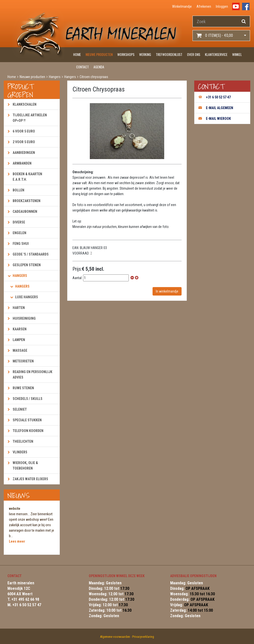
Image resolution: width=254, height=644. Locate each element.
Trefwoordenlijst (169, 54)
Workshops (126, 54)
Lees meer (17, 541)
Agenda (99, 67)
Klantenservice (216, 54)
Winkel (237, 54)
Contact (82, 67)
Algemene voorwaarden (115, 637)
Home (77, 54)
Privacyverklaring (143, 637)
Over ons (194, 54)
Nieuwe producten (99, 54)
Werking (145, 54)
